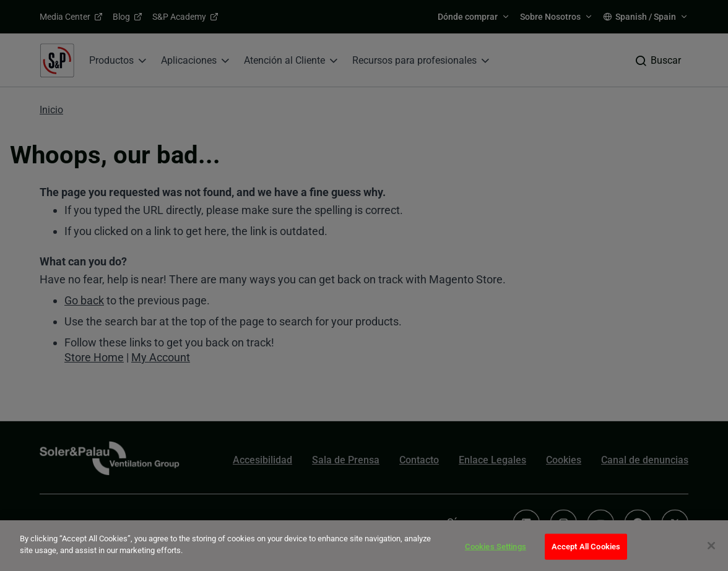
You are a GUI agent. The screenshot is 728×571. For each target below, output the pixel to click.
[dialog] (364, 546)
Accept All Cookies (586, 547)
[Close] (711, 546)
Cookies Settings (496, 547)
